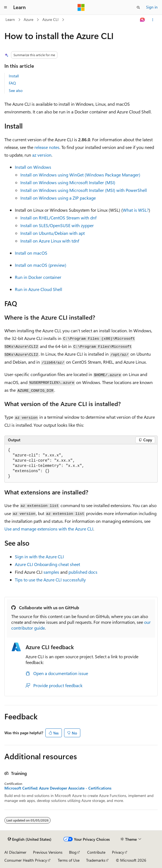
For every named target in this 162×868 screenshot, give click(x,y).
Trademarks (96, 860)
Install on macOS (31, 253)
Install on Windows (33, 167)
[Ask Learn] (143, 20)
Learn (10, 19)
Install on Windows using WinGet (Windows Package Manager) (80, 175)
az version (42, 155)
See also (16, 90)
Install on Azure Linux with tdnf (50, 241)
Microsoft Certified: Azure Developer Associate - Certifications (58, 788)
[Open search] (138, 7)
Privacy (118, 852)
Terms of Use (69, 860)
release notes (47, 147)
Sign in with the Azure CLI (39, 557)
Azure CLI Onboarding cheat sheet (47, 564)
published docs (83, 572)
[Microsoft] (81, 7)
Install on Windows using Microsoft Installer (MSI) (68, 182)
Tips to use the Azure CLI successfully (50, 580)
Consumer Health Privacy (26, 860)
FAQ (12, 83)
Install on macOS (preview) (41, 265)
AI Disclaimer (15, 852)
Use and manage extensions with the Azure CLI (49, 529)
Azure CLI (50, 19)
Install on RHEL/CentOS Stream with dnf (58, 218)
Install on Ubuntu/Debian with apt (53, 233)
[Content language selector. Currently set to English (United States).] (30, 839)
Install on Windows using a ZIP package (58, 198)
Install (14, 76)
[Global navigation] (6, 7)
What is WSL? (136, 210)
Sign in (152, 7)
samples (51, 572)
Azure (28, 19)
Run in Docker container (38, 277)
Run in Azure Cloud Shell (39, 289)
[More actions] (153, 20)
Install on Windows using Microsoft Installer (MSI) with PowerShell (84, 190)
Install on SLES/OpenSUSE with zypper (57, 225)
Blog (73, 852)
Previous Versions (48, 852)
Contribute (96, 852)
